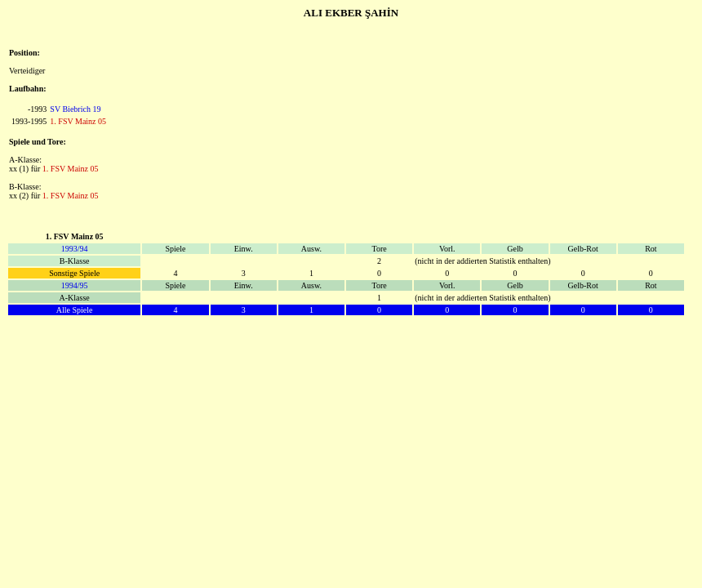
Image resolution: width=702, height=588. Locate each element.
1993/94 (75, 249)
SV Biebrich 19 (75, 109)
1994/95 (75, 285)
